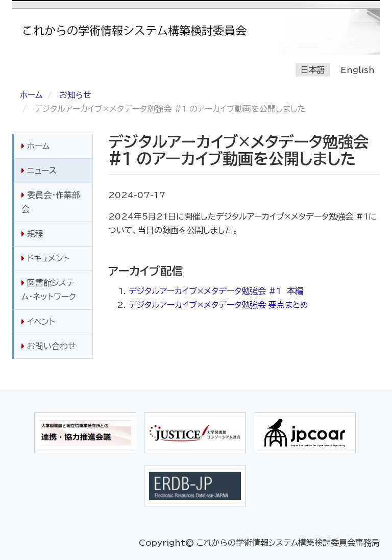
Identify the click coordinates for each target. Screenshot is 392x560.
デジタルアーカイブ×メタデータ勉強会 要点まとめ (218, 305)
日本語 (313, 70)
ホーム (31, 95)
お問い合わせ (49, 346)
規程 (32, 234)
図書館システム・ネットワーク (49, 290)
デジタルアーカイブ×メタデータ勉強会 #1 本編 (216, 291)
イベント (38, 322)
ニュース (39, 171)
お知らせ (75, 95)
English (358, 70)
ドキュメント (45, 258)
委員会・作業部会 (51, 202)
